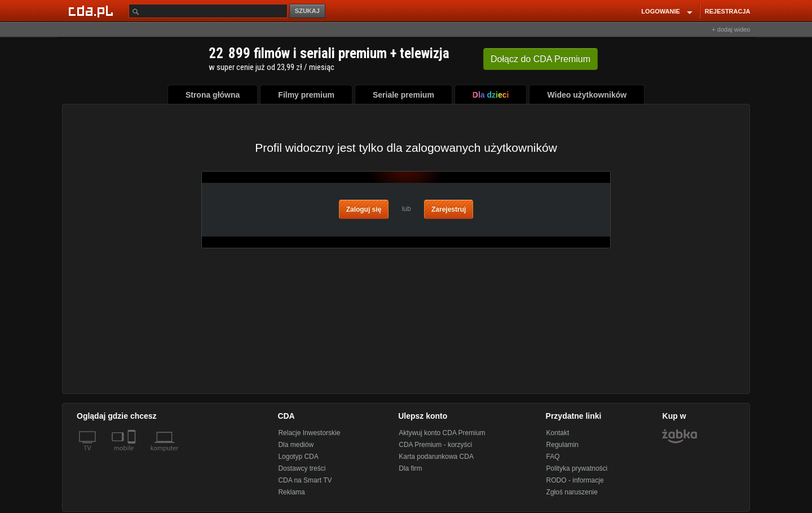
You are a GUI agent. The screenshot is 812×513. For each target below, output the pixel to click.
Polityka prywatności (577, 468)
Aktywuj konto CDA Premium (442, 433)
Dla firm (410, 468)
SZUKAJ (307, 11)
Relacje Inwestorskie (309, 433)
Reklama (291, 492)
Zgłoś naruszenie (572, 492)
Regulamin (562, 445)
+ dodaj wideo (731, 29)
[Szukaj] (208, 11)
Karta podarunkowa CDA (436, 457)
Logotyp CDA (298, 457)
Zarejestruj (449, 209)
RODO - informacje (575, 480)
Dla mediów (296, 445)
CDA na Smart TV (305, 480)
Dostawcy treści (302, 468)
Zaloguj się (364, 209)
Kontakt (558, 433)
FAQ (553, 457)
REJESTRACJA (728, 11)
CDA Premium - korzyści (435, 445)
